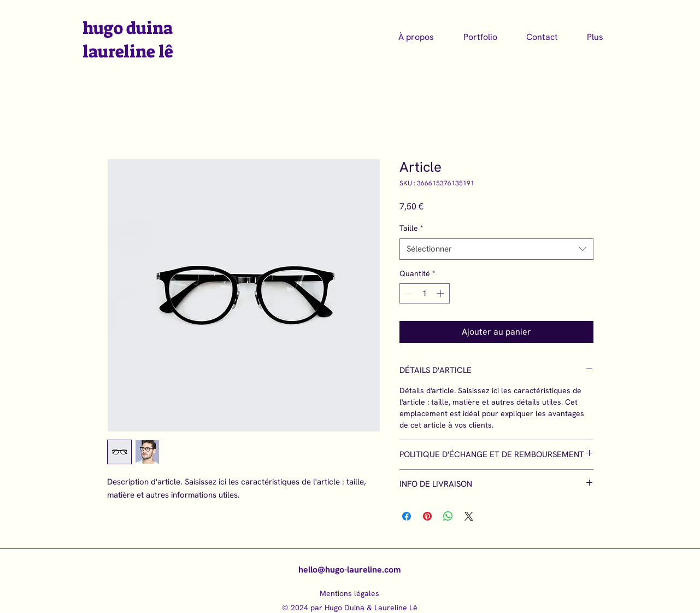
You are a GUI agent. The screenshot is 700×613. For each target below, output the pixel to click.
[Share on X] (469, 516)
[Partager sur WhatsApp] (448, 516)
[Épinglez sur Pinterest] (427, 516)
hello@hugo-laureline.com (349, 570)
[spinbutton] (425, 293)
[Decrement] (408, 293)
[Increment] (441, 293)
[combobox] (496, 249)
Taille (411, 228)
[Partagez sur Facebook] (407, 516)
